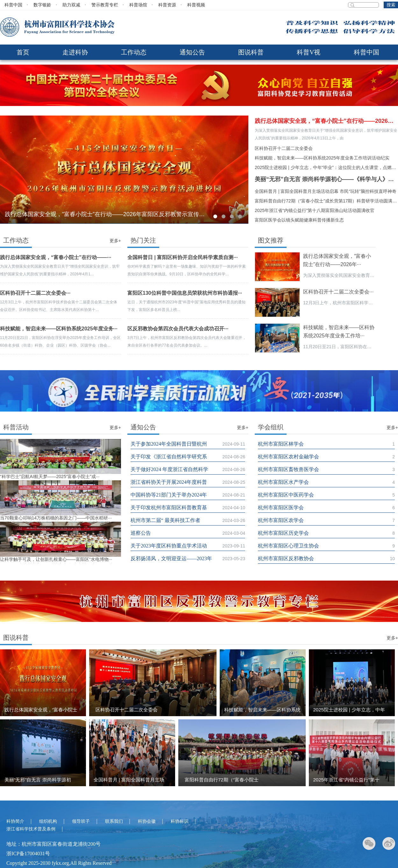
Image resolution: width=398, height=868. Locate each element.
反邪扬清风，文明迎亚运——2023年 (171, 558)
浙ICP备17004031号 (28, 854)
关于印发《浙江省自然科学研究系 (169, 457)
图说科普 (251, 52)
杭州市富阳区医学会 (281, 508)
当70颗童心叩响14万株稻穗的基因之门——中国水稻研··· (56, 518)
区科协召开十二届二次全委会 (284, 148)
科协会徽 (147, 821)
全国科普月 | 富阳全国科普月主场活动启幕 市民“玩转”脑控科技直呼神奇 (326, 191)
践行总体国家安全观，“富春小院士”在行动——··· (56, 257)
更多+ (115, 241)
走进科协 (75, 52)
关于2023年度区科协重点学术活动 (169, 546)
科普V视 (309, 52)
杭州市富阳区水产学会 (283, 482)
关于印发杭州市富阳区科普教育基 (169, 508)
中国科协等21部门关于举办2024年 (169, 495)
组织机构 (48, 821)
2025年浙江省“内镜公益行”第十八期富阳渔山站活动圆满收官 (315, 210)
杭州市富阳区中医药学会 (286, 495)
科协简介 (15, 821)
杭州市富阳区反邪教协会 (286, 558)
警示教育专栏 (105, 5)
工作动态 (134, 52)
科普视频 (196, 5)
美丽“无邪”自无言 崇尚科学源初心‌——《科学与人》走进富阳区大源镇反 (326, 179)
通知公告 (192, 52)
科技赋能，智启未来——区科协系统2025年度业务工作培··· (339, 332)
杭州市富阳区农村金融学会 (288, 457)
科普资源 (167, 5)
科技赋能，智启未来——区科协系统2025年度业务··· (59, 329)
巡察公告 (141, 533)
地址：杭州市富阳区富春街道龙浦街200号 (53, 844)
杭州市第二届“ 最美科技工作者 (166, 520)
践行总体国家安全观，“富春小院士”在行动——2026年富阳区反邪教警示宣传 (326, 121)
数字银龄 (42, 5)
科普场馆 (138, 5)
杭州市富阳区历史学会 (283, 533)
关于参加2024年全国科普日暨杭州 (169, 444)
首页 (23, 52)
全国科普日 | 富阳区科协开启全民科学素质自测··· (183, 257)
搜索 (391, 5)
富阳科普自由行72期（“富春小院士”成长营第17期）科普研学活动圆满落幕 (326, 201)
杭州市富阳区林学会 (281, 444)
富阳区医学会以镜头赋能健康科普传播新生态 (299, 220)
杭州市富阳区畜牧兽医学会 (288, 469)
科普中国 (13, 5)
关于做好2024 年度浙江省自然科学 (169, 469)
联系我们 (114, 821)
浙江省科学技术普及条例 (31, 829)
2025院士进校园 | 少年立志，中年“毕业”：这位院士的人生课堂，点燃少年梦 (326, 167)
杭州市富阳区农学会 (281, 520)
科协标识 (180, 821)
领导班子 (81, 821)
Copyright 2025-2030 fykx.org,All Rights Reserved (59, 863)
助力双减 (71, 5)
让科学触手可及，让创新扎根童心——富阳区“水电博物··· (56, 559)
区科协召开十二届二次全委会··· (35, 293)
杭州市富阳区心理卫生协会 (288, 546)
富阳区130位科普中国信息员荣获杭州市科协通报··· (185, 293)
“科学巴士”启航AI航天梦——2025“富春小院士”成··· (50, 476)
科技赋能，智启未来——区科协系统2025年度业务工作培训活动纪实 (322, 158)
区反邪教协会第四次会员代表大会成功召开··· (178, 329)
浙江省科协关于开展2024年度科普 (169, 482)
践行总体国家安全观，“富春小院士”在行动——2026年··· (337, 260)
